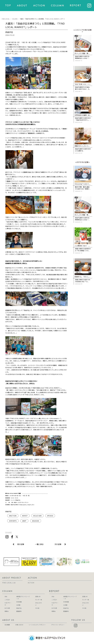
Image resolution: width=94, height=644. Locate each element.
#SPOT (25, 516)
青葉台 (7, 611)
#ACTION (13, 516)
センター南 (39, 600)
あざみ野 (7, 608)
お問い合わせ (19, 625)
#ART (24, 521)
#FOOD (50, 516)
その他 (37, 608)
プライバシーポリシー (58, 625)
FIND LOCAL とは (9, 583)
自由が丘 (8, 511)
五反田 (18, 605)
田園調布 (19, 611)
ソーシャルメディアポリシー (37, 625)
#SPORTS (13, 521)
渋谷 (6, 596)
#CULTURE (37, 516)
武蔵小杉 (38, 596)
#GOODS (36, 521)
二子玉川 (7, 600)
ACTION (31, 583)
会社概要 (7, 625)
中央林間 (19, 602)
